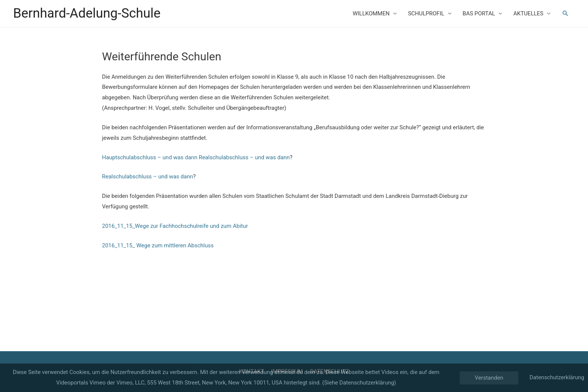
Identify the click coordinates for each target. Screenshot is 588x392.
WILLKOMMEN (371, 13)
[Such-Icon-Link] (565, 13)
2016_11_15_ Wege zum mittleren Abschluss (158, 245)
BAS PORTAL (479, 13)
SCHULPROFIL (426, 13)
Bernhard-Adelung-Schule (87, 13)
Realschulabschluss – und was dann (244, 157)
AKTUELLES (528, 13)
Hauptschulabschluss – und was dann (150, 157)
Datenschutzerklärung (557, 377)
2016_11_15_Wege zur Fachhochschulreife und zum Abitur (175, 226)
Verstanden (489, 378)
